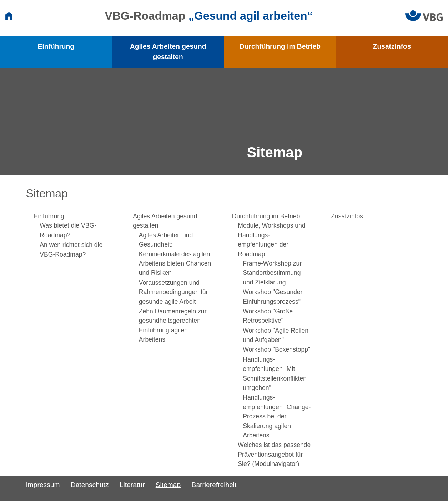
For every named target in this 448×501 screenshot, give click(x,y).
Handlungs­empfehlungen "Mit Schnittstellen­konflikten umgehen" (275, 374)
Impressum (43, 485)
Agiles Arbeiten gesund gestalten (168, 51)
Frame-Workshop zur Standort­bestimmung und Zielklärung (272, 273)
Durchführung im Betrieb (280, 46)
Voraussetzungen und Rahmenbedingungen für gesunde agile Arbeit (173, 292)
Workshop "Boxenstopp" (276, 349)
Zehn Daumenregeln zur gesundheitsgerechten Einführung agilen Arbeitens (173, 325)
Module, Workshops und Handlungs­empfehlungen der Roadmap (271, 240)
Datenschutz (90, 485)
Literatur (132, 485)
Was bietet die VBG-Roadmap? (68, 230)
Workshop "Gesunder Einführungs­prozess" (273, 297)
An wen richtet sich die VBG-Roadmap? (71, 249)
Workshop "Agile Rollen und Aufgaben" (276, 335)
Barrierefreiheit (214, 485)
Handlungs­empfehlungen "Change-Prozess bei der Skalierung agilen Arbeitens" (277, 416)
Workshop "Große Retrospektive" (268, 316)
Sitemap (168, 485)
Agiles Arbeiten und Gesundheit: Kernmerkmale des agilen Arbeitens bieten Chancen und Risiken (175, 254)
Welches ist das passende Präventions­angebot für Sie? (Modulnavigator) (274, 454)
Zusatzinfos (392, 46)
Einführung (56, 46)
